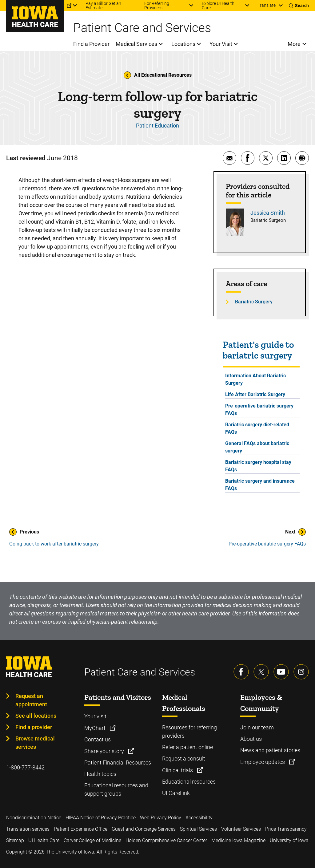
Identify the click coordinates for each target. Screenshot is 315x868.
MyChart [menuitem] (56, 6)
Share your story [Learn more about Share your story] (105, 751)
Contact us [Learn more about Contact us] (98, 739)
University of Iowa (289, 840)
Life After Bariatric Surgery (255, 394)
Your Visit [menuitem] (221, 44)
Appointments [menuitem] (20, 6)
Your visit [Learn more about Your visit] (95, 716)
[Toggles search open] (299, 6)
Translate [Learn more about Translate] (267, 5)
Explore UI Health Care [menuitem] (218, 6)
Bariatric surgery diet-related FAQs (257, 428)
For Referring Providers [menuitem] (157, 6)
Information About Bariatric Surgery (255, 379)
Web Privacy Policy (161, 818)
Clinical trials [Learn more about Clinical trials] (178, 770)
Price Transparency (286, 829)
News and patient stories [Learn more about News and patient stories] (270, 750)
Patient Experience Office (81, 829)
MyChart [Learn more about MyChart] (96, 728)
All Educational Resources (158, 75)
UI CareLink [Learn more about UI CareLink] (176, 793)
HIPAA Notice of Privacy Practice (101, 818)
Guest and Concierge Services (144, 829)
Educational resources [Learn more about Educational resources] (189, 782)
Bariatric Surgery (254, 302)
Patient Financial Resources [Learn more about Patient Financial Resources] (118, 763)
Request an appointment (31, 700)
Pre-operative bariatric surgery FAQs (259, 410)
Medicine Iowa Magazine (238, 840)
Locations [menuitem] (183, 44)
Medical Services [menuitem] (136, 44)
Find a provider (34, 727)
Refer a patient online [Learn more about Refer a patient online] (187, 747)
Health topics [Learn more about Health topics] (100, 774)
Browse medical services (35, 743)
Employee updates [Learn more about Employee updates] (263, 762)
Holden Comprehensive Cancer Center (166, 840)
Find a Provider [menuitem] (91, 44)
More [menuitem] (294, 44)
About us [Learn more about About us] (251, 739)
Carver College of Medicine (92, 840)
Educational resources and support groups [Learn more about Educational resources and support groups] (116, 789)
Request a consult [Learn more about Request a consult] (184, 758)
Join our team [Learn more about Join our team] (257, 727)
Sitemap (15, 840)
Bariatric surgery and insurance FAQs (260, 485)
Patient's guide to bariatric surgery (258, 350)
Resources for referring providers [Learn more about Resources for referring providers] (189, 732)
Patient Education (157, 126)
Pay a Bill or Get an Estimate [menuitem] (103, 6)
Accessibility (199, 818)
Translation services (28, 829)
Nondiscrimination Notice (34, 818)
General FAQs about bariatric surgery (257, 447)
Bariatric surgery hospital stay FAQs (258, 466)
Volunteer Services (241, 829)
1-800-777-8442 (25, 767)
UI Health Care (44, 840)
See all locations (36, 716)
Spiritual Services (198, 829)
